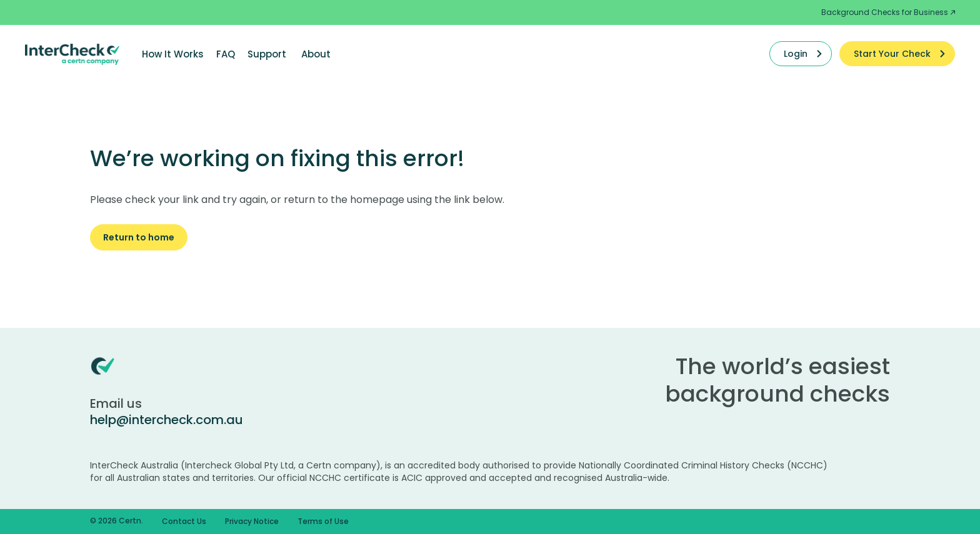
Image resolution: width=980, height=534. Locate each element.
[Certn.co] (72, 54)
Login (796, 54)
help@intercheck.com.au (167, 420)
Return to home (139, 237)
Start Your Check (892, 54)
